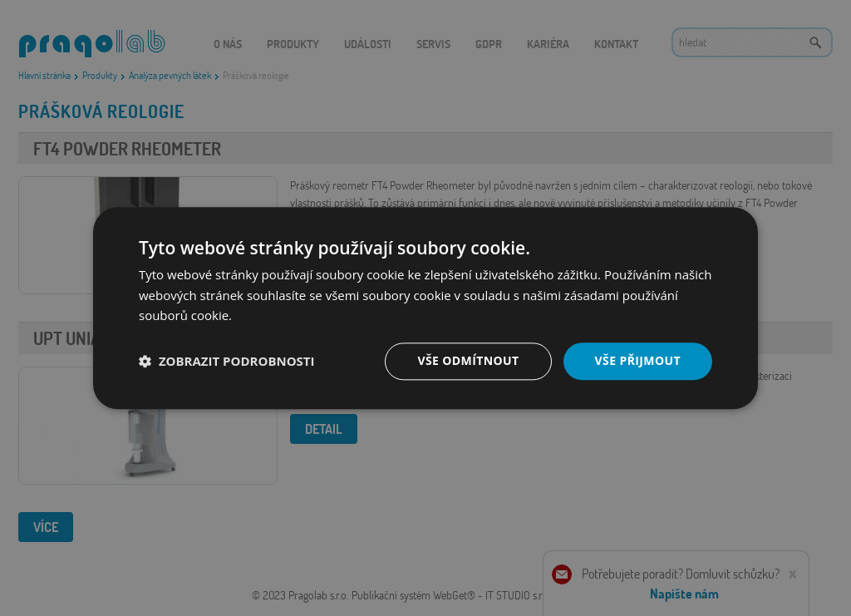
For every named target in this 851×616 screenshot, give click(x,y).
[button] (227, 362)
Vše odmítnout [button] (468, 360)
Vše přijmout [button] (638, 360)
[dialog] (425, 308)
